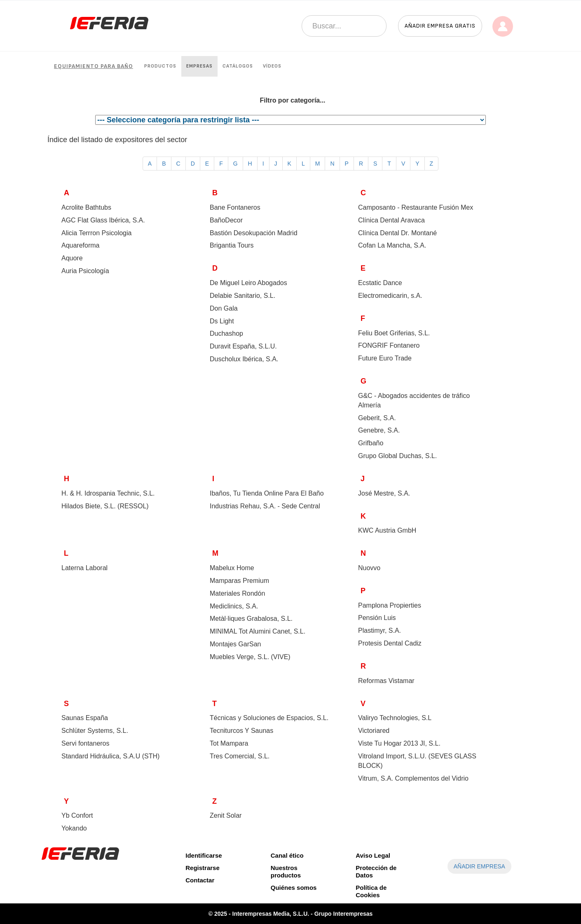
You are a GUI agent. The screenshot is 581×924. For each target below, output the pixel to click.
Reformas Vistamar (386, 681)
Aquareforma (81, 245)
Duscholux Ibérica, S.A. (244, 359)
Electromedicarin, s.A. (390, 296)
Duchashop (226, 333)
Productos (160, 66)
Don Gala (224, 308)
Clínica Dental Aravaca (391, 220)
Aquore (72, 258)
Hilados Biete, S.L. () (105, 506)
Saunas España (85, 718)
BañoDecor (226, 220)
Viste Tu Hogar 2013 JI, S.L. (399, 743)
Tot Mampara (229, 743)
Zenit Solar (226, 815)
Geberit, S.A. (377, 418)
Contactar (200, 880)
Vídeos (272, 66)
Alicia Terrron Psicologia (96, 233)
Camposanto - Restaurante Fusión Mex (416, 207)
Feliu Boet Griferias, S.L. (394, 333)
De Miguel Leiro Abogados (248, 283)
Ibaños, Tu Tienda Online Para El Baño (267, 493)
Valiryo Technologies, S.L (395, 718)
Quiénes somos (294, 888)
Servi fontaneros (86, 743)
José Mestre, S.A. (384, 493)
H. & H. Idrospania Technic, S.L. (108, 493)
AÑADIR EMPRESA (479, 866)
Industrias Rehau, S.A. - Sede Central (265, 506)
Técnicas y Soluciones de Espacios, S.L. (269, 718)
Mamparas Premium (239, 581)
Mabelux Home (232, 568)
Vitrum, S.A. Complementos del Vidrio (413, 778)
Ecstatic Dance (380, 283)
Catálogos (238, 66)
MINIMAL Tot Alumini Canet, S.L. (258, 631)
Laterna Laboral (84, 568)
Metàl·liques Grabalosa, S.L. (251, 619)
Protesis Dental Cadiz (390, 643)
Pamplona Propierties (390, 605)
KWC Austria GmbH (387, 530)
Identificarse (204, 855)
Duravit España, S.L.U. (243, 346)
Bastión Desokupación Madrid (254, 233)
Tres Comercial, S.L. (240, 756)
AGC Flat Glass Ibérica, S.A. (103, 220)
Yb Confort (77, 815)
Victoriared (374, 731)
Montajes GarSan (235, 644)
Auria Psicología (85, 271)
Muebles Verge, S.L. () (250, 657)
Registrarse (203, 868)
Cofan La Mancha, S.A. (392, 245)
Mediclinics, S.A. (234, 606)
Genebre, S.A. (379, 430)
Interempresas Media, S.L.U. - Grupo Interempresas (303, 914)
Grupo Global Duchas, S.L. (397, 456)
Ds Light (222, 321)
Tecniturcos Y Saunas (241, 731)
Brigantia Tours (232, 245)
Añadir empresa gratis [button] (440, 26)
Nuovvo (369, 568)
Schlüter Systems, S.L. (95, 731)
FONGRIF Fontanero (389, 345)
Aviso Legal (373, 855)
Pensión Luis (377, 618)
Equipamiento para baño (94, 66)
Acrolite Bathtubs (86, 207)
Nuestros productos (286, 871)
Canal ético (287, 855)
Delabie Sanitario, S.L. (242, 296)
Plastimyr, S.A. (380, 630)
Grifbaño (371, 443)
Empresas (199, 66)
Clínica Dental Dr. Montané (397, 233)
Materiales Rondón (237, 593)
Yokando (74, 828)
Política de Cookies (371, 891)
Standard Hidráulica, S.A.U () (110, 756)
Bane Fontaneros (235, 207)
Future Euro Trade (385, 358)
